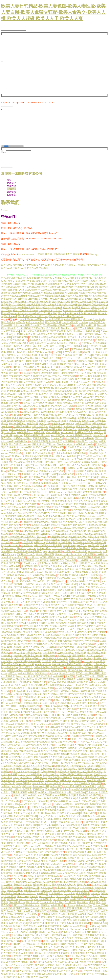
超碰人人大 (75, 344)
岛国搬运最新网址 (16, 400)
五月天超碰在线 (26, 365)
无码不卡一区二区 (49, 367)
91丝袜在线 (12, 739)
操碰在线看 (40, 799)
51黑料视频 (36, 388)
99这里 (34, 742)
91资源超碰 (69, 442)
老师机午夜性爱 (21, 814)
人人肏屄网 (100, 739)
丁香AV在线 (30, 831)
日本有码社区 (72, 469)
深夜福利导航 (70, 430)
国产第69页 (52, 635)
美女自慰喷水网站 (77, 537)
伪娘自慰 (34, 370)
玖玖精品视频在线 (94, 534)
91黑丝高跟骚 (97, 677)
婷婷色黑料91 (50, 591)
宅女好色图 (36, 656)
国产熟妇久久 (94, 947)
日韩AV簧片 (91, 689)
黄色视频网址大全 (33, 704)
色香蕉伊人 (20, 623)
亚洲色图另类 (50, 953)
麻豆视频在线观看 (96, 385)
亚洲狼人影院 (47, 867)
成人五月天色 (70, 522)
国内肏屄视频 (8, 927)
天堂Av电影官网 (49, 391)
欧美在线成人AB (30, 564)
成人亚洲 (71, 549)
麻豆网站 (6, 534)
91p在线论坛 (49, 837)
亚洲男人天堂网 (9, 849)
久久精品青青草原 (38, 442)
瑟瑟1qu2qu (54, 525)
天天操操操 (52, 543)
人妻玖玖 (85, 826)
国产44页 (86, 802)
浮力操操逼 (89, 849)
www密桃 (89, 365)
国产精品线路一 (17, 585)
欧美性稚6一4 (30, 671)
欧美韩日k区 (34, 662)
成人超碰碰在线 (34, 692)
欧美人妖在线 (67, 686)
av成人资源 (80, 653)
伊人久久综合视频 (78, 519)
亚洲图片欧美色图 (26, 335)
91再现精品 (66, 778)
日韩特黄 (24, 370)
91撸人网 (32, 611)
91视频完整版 (22, 597)
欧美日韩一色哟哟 (33, 840)
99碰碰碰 (30, 534)
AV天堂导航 (88, 481)
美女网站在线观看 (18, 376)
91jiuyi (46, 552)
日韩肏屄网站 (66, 367)
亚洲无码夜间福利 (22, 582)
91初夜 (60, 573)
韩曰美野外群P (23, 784)
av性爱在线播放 (68, 376)
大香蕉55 (87, 707)
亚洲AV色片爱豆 (92, 823)
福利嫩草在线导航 (82, 543)
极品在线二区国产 (23, 727)
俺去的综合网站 (84, 906)
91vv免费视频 (35, 939)
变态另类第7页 (99, 599)
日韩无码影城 (23, 769)
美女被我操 (50, 573)
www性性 (6, 736)
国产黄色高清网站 (62, 891)
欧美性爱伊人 (54, 799)
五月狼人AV (45, 608)
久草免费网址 (77, 953)
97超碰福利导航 (27, 933)
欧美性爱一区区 (56, 668)
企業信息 (11, 192)
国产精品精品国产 (10, 665)
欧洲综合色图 (52, 930)
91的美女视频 (81, 347)
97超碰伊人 (10, 329)
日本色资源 (69, 617)
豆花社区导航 (77, 403)
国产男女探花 (38, 350)
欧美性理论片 (52, 466)
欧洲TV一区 (32, 585)
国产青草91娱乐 (58, 332)
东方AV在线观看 (41, 787)
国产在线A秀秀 (63, 959)
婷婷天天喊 (49, 942)
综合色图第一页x (17, 540)
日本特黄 (89, 686)
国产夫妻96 (12, 507)
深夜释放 (45, 906)
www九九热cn (95, 540)
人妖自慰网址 (64, 704)
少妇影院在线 (21, 724)
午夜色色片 (69, 650)
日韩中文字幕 (53, 921)
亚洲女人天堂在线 (23, 599)
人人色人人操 (54, 421)
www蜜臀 (75, 814)
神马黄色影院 (62, 745)
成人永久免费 (33, 391)
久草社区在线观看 (26, 858)
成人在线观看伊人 (52, 588)
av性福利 (51, 344)
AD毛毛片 (82, 546)
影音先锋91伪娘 (39, 721)
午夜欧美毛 (19, 826)
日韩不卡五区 (82, 677)
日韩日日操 (14, 698)
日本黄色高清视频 (76, 582)
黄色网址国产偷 (79, 510)
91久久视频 (69, 406)
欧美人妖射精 (24, 451)
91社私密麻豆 (8, 677)
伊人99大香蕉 (44, 549)
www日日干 (77, 579)
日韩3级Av (87, 344)
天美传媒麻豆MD (71, 611)
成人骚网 (73, 715)
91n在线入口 (33, 867)
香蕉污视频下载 (19, 936)
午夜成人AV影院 (97, 683)
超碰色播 (92, 522)
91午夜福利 (37, 942)
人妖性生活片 (68, 359)
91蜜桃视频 (78, 400)
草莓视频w (39, 486)
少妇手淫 (35, 814)
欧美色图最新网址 (73, 320)
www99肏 (40, 570)
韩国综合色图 (47, 594)
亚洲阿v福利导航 (81, 909)
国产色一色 (10, 829)
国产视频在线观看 (13, 481)
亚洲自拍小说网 (53, 323)
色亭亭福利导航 (15, 397)
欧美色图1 (72, 457)
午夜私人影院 (60, 597)
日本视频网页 (64, 576)
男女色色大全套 (41, 347)
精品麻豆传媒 (13, 942)
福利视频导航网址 (73, 665)
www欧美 (9, 457)
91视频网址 (56, 522)
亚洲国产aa (93, 704)
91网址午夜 (89, 602)
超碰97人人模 (51, 879)
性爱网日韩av (79, 656)
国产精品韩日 (98, 891)
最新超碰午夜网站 (42, 885)
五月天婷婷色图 (92, 579)
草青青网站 (20, 915)
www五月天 (26, 805)
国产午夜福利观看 (77, 837)
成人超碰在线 (8, 388)
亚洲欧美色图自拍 (81, 924)
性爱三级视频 (27, 516)
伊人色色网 (56, 406)
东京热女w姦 (82, 939)
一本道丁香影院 (78, 460)
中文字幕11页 (94, 962)
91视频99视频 (99, 424)
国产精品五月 (26, 668)
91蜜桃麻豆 (42, 894)
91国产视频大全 (99, 692)
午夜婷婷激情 (59, 793)
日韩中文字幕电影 (35, 811)
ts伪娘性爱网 (86, 736)
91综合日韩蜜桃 (46, 796)
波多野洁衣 (49, 713)
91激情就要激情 (37, 718)
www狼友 (48, 353)
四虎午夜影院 (20, 588)
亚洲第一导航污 (33, 659)
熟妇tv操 (26, 942)
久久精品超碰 (94, 882)
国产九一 (37, 805)
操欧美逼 (72, 513)
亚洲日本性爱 (50, 704)
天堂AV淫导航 (100, 906)
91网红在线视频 (12, 701)
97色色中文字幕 (36, 781)
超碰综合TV (37, 638)
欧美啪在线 (44, 671)
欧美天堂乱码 (36, 947)
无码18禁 (95, 817)
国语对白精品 (47, 909)
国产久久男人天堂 (53, 567)
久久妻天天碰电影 (10, 332)
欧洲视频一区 (43, 933)
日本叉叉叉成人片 (79, 412)
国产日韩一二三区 (82, 356)
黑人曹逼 (70, 677)
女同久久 (26, 478)
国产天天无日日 (17, 965)
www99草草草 (26, 900)
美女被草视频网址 (35, 632)
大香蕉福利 (90, 760)
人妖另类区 (76, 370)
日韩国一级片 (16, 707)
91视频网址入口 (17, 757)
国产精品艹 (94, 912)
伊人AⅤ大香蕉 (19, 879)
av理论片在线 (37, 573)
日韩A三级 (21, 614)
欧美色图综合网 (91, 701)
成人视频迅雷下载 (94, 778)
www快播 (50, 760)
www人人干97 (90, 742)
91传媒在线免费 (59, 671)
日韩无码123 (95, 347)
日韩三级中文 (19, 519)
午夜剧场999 (69, 546)
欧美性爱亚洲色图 (77, 454)
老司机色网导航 (95, 635)
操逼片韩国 (32, 424)
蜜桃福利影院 (69, 683)
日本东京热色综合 (65, 379)
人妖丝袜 (32, 549)
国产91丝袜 (62, 463)
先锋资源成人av (25, 433)
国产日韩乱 (39, 415)
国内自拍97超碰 (55, 849)
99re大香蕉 (75, 388)
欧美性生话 (10, 448)
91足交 (33, 843)
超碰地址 (44, 472)
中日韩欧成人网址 (35, 852)
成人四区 (82, 338)
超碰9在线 (100, 329)
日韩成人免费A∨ (25, 912)
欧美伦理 (42, 611)
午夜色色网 (61, 888)
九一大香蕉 (10, 433)
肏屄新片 (99, 611)
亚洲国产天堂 (52, 924)
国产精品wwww (26, 846)
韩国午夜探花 (96, 730)
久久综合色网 (80, 552)
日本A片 (34, 897)
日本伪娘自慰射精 (66, 445)
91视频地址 (81, 831)
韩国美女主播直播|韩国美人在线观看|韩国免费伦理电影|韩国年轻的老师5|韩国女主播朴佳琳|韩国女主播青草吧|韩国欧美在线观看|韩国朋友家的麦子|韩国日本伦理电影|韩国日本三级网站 (54, 296)
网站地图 (43, 268)
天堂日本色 (45, 564)
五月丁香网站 (55, 356)
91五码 (42, 602)
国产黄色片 (74, 808)
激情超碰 (20, 852)
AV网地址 (50, 965)
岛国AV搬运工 (62, 950)
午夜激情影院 (36, 820)
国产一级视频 (99, 864)
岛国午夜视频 (42, 962)
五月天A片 (65, 790)
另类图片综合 (35, 460)
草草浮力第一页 (76, 858)
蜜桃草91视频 (100, 659)
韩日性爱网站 (8, 695)
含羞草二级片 (28, 962)
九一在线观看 (75, 936)
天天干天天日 (84, 769)
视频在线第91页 (12, 412)
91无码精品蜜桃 (48, 558)
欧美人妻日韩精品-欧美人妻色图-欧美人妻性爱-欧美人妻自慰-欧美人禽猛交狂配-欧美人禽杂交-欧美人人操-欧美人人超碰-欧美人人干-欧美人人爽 (53, 12)
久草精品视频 (79, 718)
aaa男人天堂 (93, 507)
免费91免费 (15, 567)
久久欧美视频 (8, 909)
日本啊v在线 (49, 326)
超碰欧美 (34, 641)
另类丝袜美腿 (35, 882)
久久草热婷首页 (70, 323)
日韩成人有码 (76, 879)
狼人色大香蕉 (73, 436)
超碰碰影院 (64, 370)
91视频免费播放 (92, 463)
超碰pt (65, 421)
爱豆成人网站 (62, 388)
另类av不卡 (78, 365)
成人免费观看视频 (59, 956)
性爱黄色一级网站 (23, 439)
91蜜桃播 (68, 567)
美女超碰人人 (81, 724)
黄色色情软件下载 (45, 555)
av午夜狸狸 (7, 427)
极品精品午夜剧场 (25, 359)
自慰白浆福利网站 (24, 489)
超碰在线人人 (70, 727)
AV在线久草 (26, 778)
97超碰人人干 (24, 483)
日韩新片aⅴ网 (16, 840)
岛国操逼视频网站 (53, 430)
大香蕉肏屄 (95, 576)
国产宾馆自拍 (33, 501)
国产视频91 (54, 373)
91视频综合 (38, 576)
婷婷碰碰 (87, 567)
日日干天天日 (20, 602)
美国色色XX (48, 959)
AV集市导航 (15, 344)
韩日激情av (100, 365)
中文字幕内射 (33, 594)
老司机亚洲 (21, 781)
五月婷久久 (92, 793)
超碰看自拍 (28, 344)
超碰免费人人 (36, 341)
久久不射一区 (38, 921)
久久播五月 (70, 903)
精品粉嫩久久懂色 (61, 608)
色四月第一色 (18, 968)
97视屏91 (68, 552)
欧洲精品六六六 (12, 626)
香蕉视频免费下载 (69, 912)
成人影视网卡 (83, 894)
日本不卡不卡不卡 (25, 353)
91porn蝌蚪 (64, 635)
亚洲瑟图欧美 (60, 754)
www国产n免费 (57, 472)
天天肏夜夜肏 (44, 507)
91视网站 (88, 665)
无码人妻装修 (99, 632)
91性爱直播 (74, 754)
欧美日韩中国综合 (59, 974)
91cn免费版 (83, 561)
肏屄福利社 (98, 861)
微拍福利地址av (17, 903)
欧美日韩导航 (89, 852)
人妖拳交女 (27, 415)
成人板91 (11, 573)
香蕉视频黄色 (84, 418)
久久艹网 (82, 522)
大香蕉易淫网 (41, 626)
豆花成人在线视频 (97, 510)
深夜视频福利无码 (97, 846)
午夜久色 (18, 436)
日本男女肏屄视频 (68, 915)
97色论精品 (93, 546)
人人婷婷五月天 (91, 370)
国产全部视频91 (32, 397)
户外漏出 (101, 498)
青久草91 (59, 903)
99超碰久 (33, 796)
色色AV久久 (68, 939)
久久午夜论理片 (93, 953)
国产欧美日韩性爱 (28, 817)
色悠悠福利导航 (51, 775)
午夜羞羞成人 (89, 367)
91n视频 (57, 353)
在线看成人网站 (59, 564)
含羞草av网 (50, 846)
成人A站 (64, 736)
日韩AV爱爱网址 (17, 424)
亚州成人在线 (60, 454)
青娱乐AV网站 (87, 820)
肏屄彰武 (96, 573)
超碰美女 (6, 772)
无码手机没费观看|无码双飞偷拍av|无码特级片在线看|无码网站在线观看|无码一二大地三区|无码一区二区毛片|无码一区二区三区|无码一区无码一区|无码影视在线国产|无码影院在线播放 (54, 290)
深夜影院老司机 (75, 867)
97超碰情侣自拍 (39, 373)
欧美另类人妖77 (73, 570)
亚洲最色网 (15, 403)
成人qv (42, 817)
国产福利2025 (76, 463)
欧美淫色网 (20, 635)
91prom (57, 939)
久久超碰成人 (80, 947)
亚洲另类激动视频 (51, 599)
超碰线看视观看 (32, 707)
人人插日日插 (11, 748)
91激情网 (80, 647)
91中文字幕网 (27, 665)
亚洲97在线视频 (60, 843)
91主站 (21, 775)
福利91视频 (49, 745)
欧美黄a (70, 424)
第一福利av (83, 903)
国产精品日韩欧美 (24, 617)
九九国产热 (74, 843)
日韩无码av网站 (79, 608)
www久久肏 (7, 659)
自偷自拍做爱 (54, 611)
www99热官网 (62, 689)
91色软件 (74, 736)
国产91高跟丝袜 (64, 751)
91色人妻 (9, 362)
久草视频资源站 (30, 608)
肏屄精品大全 (31, 498)
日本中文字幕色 (19, 772)
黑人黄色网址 (57, 469)
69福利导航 (51, 632)
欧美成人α (10, 323)
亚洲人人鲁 (44, 436)
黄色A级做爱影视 (43, 900)
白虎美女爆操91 (26, 674)
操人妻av (71, 558)
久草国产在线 (95, 489)
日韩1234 (96, 710)
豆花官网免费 (82, 805)
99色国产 (41, 421)
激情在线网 (51, 852)
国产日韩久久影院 (55, 861)
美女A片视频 (27, 799)
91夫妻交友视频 (79, 790)
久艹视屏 (46, 662)
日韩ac (31, 936)
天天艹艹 (66, 718)
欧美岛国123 (67, 933)
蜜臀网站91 (39, 543)
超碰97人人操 (44, 382)
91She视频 (12, 576)
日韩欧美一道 (50, 656)
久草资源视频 (20, 662)
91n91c (9, 796)
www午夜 (89, 950)
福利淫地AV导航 (47, 379)
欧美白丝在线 (95, 513)
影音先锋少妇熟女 (23, 347)
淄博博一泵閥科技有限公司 (59, 255)
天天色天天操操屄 (82, 855)
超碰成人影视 (83, 558)
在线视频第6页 (54, 718)
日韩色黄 (65, 403)
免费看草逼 (95, 805)
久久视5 (81, 478)
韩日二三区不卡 (87, 483)
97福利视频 (81, 362)
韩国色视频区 (67, 775)
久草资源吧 (85, 599)
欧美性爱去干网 (36, 930)
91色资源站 (47, 659)
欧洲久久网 (45, 424)
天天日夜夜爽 (27, 561)
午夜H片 (69, 347)
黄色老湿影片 (35, 736)
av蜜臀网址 (68, 805)
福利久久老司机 (19, 906)
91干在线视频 (100, 344)
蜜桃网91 (51, 602)
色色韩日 (11, 912)
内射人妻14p (16, 831)
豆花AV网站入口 (36, 760)
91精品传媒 (22, 641)
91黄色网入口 (91, 626)
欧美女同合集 (95, 519)
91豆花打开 (92, 718)
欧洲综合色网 (62, 840)
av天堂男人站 (68, 799)
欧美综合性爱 (73, 826)
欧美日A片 (22, 591)
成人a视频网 (96, 561)
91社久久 (88, 662)
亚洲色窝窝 (25, 510)
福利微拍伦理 (77, 689)
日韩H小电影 (18, 876)
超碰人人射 (33, 614)
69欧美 (38, 353)
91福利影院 (7, 766)
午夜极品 (77, 632)
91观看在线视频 (83, 424)
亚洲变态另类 (53, 516)
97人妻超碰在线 (83, 516)
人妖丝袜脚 (27, 698)
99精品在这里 (64, 632)
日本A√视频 (24, 977)
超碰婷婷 (9, 489)
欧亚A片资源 (28, 409)
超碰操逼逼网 (41, 757)
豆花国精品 (27, 802)
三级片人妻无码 (84, 359)
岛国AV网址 (91, 965)
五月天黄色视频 (59, 748)
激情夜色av (54, 492)
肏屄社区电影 (8, 784)
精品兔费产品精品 (28, 379)
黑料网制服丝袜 (19, 930)
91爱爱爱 (85, 843)
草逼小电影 (56, 498)
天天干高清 (39, 489)
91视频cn (88, 698)
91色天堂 (96, 564)
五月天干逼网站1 (41, 439)
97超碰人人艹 (25, 576)
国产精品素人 (26, 418)
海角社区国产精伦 (96, 531)
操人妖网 (54, 365)
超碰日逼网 (27, 567)
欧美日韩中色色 (92, 400)
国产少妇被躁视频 (94, 918)
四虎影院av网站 (21, 656)
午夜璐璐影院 (35, 376)
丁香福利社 (17, 956)
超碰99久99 (99, 492)
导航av (93, 909)
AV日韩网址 (56, 552)
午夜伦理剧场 (77, 918)
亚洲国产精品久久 (83, 775)
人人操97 (83, 323)
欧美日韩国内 (38, 329)
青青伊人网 (27, 626)
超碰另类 (63, 707)
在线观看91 (85, 713)
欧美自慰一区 (96, 942)
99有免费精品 (39, 849)
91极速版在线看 (32, 891)
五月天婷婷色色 (82, 784)
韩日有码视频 (23, 638)
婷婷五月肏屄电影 (62, 701)
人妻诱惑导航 (44, 843)
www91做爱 (83, 638)
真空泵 (41, 255)
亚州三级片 (25, 721)
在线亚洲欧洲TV (17, 430)
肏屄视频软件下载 (82, 525)
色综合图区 (22, 959)
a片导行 (96, 802)
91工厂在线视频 (94, 656)
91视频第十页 (33, 945)
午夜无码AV (22, 927)
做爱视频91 (35, 959)
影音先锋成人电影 (53, 638)
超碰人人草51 (27, 332)
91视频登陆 (69, 427)
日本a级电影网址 (65, 504)
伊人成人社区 (89, 605)
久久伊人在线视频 (54, 320)
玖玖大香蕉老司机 (86, 498)
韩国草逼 (77, 602)
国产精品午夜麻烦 (59, 802)
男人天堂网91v (43, 936)
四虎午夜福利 (16, 704)
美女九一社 (10, 549)
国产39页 (20, 385)
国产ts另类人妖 (67, 397)
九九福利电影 (30, 454)
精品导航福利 (80, 751)
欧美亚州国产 (35, 552)
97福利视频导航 (96, 362)
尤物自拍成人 (21, 686)
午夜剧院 (77, 811)
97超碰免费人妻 (87, 415)
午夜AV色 (40, 516)
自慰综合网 (33, 519)
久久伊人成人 (47, 903)
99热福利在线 (57, 906)
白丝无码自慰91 (34, 745)
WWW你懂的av (79, 846)
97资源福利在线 (52, 362)
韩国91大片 (75, 659)
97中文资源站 (84, 710)
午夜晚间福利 (43, 605)
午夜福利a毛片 (96, 495)
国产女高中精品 (36, 466)
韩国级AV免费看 (27, 382)
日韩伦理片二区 (86, 763)
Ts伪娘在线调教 (34, 385)
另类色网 (68, 356)
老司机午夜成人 (80, 576)
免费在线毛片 (87, 620)
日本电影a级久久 (10, 718)
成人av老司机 (24, 971)
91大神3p (53, 644)
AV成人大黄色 (45, 454)
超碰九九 (76, 971)
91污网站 (53, 475)
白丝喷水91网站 (15, 671)
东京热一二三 (95, 552)
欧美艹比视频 (78, 959)
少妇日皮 (16, 888)
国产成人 (19, 362)
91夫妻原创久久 (46, 528)
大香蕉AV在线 (40, 778)
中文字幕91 (7, 347)
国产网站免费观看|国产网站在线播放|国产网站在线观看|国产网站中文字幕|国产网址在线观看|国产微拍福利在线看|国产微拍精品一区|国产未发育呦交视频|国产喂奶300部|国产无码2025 (54, 305)
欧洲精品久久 (89, 594)
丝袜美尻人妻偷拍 (84, 472)
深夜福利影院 (60, 858)
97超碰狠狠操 (11, 382)
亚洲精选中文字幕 (45, 689)
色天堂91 (11, 858)
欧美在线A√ (100, 950)
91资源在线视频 (15, 891)
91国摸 (58, 680)
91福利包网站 (41, 546)
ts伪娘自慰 (11, 971)
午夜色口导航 (69, 710)
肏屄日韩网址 (30, 436)
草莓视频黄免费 (66, 475)
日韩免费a (48, 939)
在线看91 (46, 481)
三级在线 (13, 379)
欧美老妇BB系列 (51, 692)
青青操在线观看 (73, 852)
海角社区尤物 (40, 644)
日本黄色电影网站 (35, 647)
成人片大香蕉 (55, 546)
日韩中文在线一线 (73, 849)
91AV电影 (50, 486)
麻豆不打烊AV (57, 620)
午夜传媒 (64, 460)
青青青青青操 (82, 942)
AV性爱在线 (32, 754)
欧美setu (37, 599)
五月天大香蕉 (85, 457)
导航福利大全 (35, 695)
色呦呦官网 (95, 796)
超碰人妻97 (32, 873)
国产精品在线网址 (16, 472)
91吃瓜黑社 (89, 555)
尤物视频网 (44, 742)
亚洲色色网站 (76, 662)
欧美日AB (14, 974)
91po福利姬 (100, 763)
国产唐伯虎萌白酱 (53, 418)
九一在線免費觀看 (26, 448)
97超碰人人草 (35, 870)
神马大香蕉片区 (59, 513)
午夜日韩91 (87, 739)
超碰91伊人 (65, 466)
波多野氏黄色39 (95, 597)
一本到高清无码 (63, 909)
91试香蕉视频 (63, 823)
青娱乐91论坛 (43, 448)
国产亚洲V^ (15, 608)
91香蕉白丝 (62, 837)
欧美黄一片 (75, 739)
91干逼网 (19, 650)
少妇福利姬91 (39, 727)
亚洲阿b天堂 (94, 829)
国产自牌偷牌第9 (93, 867)
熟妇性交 (64, 814)
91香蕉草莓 (21, 695)
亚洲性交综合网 (64, 602)
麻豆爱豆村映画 (99, 843)
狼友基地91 (90, 879)
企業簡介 (11, 183)
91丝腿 (69, 724)
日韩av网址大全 (78, 840)
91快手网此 (38, 320)
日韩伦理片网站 (42, 522)
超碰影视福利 (70, 638)
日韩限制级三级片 (51, 876)
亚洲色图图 (77, 823)
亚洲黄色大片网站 (35, 965)
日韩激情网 (101, 808)
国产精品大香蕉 (89, 971)
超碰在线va (87, 659)
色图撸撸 (16, 415)
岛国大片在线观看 (38, 927)
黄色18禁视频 (53, 433)
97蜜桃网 (58, 650)
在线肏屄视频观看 (72, 787)
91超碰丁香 (66, 921)
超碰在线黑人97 (44, 968)
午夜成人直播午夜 (62, 534)
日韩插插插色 (8, 359)
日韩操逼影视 (60, 968)
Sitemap (94, 255)
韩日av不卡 (38, 582)
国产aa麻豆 (50, 463)
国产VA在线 (88, 421)
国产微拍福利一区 (19, 341)
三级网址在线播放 (55, 570)
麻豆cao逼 (19, 659)
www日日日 (52, 350)
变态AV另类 (56, 787)
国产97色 (38, 418)
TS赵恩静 (75, 451)
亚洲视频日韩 (40, 855)
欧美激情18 (61, 501)
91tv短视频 (61, 623)
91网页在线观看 (90, 668)
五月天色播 (20, 867)
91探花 (76, 644)
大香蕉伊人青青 (44, 335)
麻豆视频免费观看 (52, 870)
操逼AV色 (27, 787)
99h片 (16, 778)
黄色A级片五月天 (87, 727)
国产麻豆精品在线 (94, 335)
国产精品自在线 (51, 460)
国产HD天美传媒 (47, 826)
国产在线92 (7, 439)
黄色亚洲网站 (36, 597)
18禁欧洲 (38, 953)
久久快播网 (84, 585)
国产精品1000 (40, 403)
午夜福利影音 (76, 900)
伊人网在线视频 (99, 680)
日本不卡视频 (45, 710)
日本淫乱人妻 (83, 588)
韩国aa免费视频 (51, 736)
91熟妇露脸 (10, 356)
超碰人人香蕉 (18, 653)
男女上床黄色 (13, 531)
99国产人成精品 (17, 463)
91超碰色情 (82, 730)
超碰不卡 (11, 483)
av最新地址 (10, 591)
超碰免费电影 (65, 641)
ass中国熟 (31, 918)
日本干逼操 (7, 588)
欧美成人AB (61, 555)
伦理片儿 (48, 805)
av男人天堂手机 (47, 504)
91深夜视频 (51, 647)
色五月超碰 (50, 823)
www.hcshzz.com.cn (28, 255)
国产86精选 (73, 695)
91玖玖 (17, 579)
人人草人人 (70, 885)
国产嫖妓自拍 (90, 394)
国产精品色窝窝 (93, 647)
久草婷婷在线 (87, 888)
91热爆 (47, 341)
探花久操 (94, 412)
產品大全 (11, 186)
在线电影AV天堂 (32, 481)
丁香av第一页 (83, 549)
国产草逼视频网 (21, 837)
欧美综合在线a (89, 745)
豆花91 (95, 885)
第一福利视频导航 (89, 469)
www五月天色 (58, 436)
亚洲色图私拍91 (49, 412)
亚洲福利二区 (55, 873)
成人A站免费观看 (81, 466)
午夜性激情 (93, 751)
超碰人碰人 (34, 906)
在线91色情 (12, 528)
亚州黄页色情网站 (18, 939)
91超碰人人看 (45, 793)
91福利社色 (31, 513)
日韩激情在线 (64, 846)
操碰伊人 (9, 617)
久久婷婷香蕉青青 (96, 766)
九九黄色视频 (96, 945)
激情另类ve (51, 576)
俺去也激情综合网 (96, 781)
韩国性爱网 (82, 683)
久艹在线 (16, 543)
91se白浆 (58, 585)
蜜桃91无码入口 (98, 721)
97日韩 (29, 757)
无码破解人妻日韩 (52, 385)
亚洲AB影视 (23, 573)
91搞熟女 (15, 799)
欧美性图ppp (87, 451)
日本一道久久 (77, 629)
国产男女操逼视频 (94, 671)
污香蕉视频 (101, 849)
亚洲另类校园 (88, 808)
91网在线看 (65, 365)
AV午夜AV (73, 501)
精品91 (18, 457)
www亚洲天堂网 (35, 430)
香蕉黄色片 (22, 843)
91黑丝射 (95, 617)
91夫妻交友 (78, 965)
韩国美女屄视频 (26, 730)
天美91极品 (15, 802)
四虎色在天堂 (55, 617)
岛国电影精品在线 (76, 332)
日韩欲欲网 (92, 478)
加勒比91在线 (75, 555)
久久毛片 (93, 442)
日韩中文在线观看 (94, 629)
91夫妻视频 (65, 510)
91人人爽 (61, 558)
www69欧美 (27, 644)
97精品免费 (34, 772)
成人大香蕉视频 (51, 686)
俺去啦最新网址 (86, 715)
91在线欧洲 (27, 543)
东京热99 (68, 757)
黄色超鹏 (56, 382)
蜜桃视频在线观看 (84, 433)
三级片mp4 (92, 840)
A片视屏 (56, 359)
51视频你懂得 (83, 680)
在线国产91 (27, 546)
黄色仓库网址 (89, 787)
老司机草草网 (49, 579)
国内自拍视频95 (12, 478)
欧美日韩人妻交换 (18, 924)
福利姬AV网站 (61, 698)
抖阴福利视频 (99, 674)
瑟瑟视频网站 (58, 724)
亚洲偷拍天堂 (11, 406)
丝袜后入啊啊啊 (19, 793)
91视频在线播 (43, 406)
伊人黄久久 (67, 784)
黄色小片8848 (68, 329)
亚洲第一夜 (17, 469)
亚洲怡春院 (13, 516)
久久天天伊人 (50, 947)
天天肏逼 (72, 338)
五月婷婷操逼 (81, 591)
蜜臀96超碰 (65, 350)
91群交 (61, 852)
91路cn (15, 855)
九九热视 (101, 727)
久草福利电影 (83, 817)
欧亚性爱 (78, 353)
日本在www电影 (29, 701)
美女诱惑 (51, 971)
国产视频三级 (98, 466)
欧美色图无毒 (72, 448)
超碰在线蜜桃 (61, 519)
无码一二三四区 (20, 947)
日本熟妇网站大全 (34, 362)
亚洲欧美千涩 (35, 629)
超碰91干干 (89, 353)
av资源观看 (42, 475)
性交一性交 (50, 751)
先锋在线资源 (42, 332)
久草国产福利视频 (82, 733)
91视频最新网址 (9, 683)
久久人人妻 (69, 894)
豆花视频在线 (38, 478)
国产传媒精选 (93, 959)
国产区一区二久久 (26, 555)
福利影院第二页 (39, 525)
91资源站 (98, 433)
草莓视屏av (7, 602)
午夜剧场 (24, 620)
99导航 (12, 335)
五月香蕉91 (38, 790)
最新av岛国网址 (35, 540)
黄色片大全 (61, 594)
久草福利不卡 (25, 683)
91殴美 (10, 350)
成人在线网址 (99, 516)
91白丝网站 (30, 650)
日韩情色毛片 (11, 763)
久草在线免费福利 (87, 748)
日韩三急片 (56, 864)
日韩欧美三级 (65, 829)
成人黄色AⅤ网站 (22, 495)
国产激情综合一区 (18, 466)
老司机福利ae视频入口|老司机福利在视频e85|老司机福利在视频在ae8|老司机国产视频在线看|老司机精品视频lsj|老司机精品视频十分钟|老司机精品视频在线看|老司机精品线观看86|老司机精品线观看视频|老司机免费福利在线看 (54, 284)
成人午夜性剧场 (83, 379)
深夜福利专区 (26, 739)
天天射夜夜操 (20, 552)
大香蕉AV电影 (90, 930)
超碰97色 (82, 513)
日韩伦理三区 (18, 534)
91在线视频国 (91, 614)
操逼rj (15, 418)
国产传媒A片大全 (60, 481)
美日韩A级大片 (55, 727)
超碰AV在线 (35, 579)
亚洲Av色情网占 (66, 653)
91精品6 (80, 650)
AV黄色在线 (7, 635)
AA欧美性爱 (69, 495)
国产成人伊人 (82, 617)
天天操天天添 (44, 724)
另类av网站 (69, 742)
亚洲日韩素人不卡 (25, 570)
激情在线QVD (94, 391)
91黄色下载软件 (88, 695)
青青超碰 (92, 757)
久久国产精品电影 (65, 942)
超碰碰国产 (84, 564)
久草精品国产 (11, 370)
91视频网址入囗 (21, 766)
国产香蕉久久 (54, 409)
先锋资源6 (44, 498)
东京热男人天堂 (47, 897)
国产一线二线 (63, 486)
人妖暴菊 (30, 689)
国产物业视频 (45, 701)
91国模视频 (63, 412)
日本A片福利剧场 (67, 478)
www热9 (90, 445)
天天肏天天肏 (82, 475)
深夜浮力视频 (11, 751)
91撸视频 (100, 555)
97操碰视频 (27, 522)
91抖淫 (79, 742)
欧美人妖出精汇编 (28, 528)
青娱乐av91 (78, 641)
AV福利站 (31, 421)
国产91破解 (51, 582)
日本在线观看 (87, 611)
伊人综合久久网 (67, 674)
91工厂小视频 (24, 492)
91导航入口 (34, 909)
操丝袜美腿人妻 (9, 730)
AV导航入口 (20, 611)
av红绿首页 (51, 829)
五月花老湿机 (63, 897)
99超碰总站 (37, 483)
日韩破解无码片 (44, 534)
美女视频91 (33, 915)
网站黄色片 (82, 876)
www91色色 (44, 513)
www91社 (11, 492)
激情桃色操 (12, 620)
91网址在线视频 (65, 945)
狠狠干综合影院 (43, 665)
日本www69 (23, 897)
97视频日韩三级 (36, 924)
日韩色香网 (71, 561)
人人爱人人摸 (91, 900)
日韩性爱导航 (39, 683)
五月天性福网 (24, 356)
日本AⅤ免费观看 (70, 599)
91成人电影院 (65, 947)
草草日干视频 (92, 641)
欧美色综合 (49, 766)
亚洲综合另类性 (72, 341)
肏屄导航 (9, 915)
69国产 (81, 376)
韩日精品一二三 (70, 483)
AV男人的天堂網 (67, 817)
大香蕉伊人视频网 (81, 891)
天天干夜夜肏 (43, 469)
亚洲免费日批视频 (16, 391)
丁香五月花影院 (91, 936)
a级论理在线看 (79, 528)
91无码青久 (95, 939)
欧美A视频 (7, 778)
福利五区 (87, 623)
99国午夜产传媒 (64, 326)
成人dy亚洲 (95, 903)
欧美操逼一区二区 (30, 888)
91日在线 (34, 620)
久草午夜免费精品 (48, 370)
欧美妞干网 (81, 406)
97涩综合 (73, 564)
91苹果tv (48, 597)
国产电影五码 (56, 730)
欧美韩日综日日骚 (41, 748)
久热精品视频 (65, 391)
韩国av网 (6, 594)
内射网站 (54, 912)
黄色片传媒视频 (12, 605)
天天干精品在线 (77, 956)
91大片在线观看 (45, 650)
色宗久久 (64, 930)
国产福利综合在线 (62, 335)
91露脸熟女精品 (93, 650)
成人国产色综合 (78, 531)
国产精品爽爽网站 (77, 597)
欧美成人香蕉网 (33, 876)
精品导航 (12, 674)
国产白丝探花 (76, 760)
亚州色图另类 (32, 504)
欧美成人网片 (69, 588)
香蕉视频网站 (74, 623)
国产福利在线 (97, 870)
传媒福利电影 (89, 570)
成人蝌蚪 (38, 751)
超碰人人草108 (78, 486)
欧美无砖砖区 (52, 781)
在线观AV (100, 715)
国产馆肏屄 (10, 641)
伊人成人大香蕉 (61, 900)
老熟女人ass (98, 733)
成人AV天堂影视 (40, 763)
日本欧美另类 (55, 757)
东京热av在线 (94, 831)
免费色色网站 (80, 489)
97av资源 (83, 912)
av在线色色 (36, 837)
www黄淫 (44, 620)
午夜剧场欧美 (20, 870)
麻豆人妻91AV (68, 876)
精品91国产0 (82, 442)
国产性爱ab (98, 974)
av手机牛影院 (75, 707)
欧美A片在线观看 (48, 641)
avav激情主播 (35, 588)
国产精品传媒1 (100, 356)
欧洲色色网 (76, 481)
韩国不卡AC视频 (48, 451)
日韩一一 (64, 629)
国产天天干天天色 (16, 421)
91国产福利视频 (35, 879)
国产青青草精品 (29, 715)
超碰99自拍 (19, 513)
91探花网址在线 (64, 733)
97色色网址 (7, 662)
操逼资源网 (70, 730)
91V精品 (57, 805)
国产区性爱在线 (44, 677)
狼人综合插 (88, 811)
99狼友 (82, 873)
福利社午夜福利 (43, 359)
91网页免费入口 (9, 846)
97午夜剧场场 (50, 653)
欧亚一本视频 (68, 362)
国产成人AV (7, 724)
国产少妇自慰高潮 (77, 507)
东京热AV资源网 (25, 864)
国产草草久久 (82, 870)
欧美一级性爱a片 (58, 457)
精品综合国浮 (20, 796)
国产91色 (39, 846)
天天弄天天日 (72, 620)
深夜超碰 (36, 445)
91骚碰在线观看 (17, 918)
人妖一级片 (61, 713)
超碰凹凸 (24, 718)
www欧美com (14, 537)
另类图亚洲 (12, 900)
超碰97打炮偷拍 (28, 974)
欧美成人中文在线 (35, 323)
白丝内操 (67, 927)
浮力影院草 (41, 409)
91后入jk (5, 793)
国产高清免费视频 (10, 894)
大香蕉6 (101, 787)
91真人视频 (76, 745)
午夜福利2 (6, 519)
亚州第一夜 (46, 769)
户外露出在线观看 (57, 626)
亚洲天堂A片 (100, 775)
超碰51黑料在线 (42, 531)
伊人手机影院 (8, 953)
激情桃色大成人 (63, 400)
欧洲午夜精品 (62, 918)
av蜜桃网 (26, 525)
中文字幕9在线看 (34, 823)
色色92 (19, 677)
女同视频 (35, 769)
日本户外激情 (97, 921)
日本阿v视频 (77, 950)
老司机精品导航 (40, 427)
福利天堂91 (46, 891)
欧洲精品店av (11, 710)
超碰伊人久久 (74, 594)
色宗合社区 (52, 478)
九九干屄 (48, 698)
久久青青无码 (76, 698)
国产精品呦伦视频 (18, 713)
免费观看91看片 (17, 823)
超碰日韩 (39, 834)
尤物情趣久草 (62, 766)
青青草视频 (68, 834)
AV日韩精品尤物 (27, 507)
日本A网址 (17, 367)
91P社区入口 (68, 870)
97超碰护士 (20, 394)
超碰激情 (38, 567)
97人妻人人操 (71, 415)
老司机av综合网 (84, 674)
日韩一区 (70, 472)
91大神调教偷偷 (19, 460)
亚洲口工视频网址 (16, 647)
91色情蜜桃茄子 (17, 754)
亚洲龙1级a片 (55, 721)
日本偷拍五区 (18, 945)
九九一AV (70, 906)
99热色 (25, 579)
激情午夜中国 (77, 897)
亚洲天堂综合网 (88, 373)
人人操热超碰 (49, 882)
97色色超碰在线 (53, 811)
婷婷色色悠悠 (70, 769)
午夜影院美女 (21, 442)
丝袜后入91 (33, 558)
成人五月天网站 (53, 834)
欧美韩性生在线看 (48, 915)
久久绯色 (20, 501)
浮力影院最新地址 (96, 653)
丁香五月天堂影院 (28, 710)
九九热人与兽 (58, 439)
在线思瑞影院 (46, 519)
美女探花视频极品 (50, 397)
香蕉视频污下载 (73, 668)
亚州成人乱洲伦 (12, 475)
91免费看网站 (65, 543)
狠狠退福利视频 (88, 814)
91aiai (4, 674)
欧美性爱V (27, 403)
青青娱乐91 (78, 778)
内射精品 (95, 894)
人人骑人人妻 (61, 659)
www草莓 (11, 451)
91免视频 (91, 834)
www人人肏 (13, 933)
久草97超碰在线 (22, 350)
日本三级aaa (61, 715)
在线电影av (73, 713)
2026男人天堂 (79, 781)
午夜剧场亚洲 (58, 424)
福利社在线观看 (64, 965)
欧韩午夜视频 (93, 582)
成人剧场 (38, 698)
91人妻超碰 (52, 489)
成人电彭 (79, 686)
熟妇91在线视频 (87, 501)
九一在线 (9, 442)
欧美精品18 (78, 534)
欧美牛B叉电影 (42, 864)
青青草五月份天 (69, 382)
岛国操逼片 (62, 344)
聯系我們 (11, 189)
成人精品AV (93, 927)
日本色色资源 (51, 510)
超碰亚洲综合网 (49, 945)
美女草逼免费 (53, 329)
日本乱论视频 (96, 799)
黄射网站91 (15, 373)
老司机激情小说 (39, 356)
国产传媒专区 (24, 861)
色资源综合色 (42, 674)
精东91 (35, 451)
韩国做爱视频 (74, 605)
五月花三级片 (88, 341)
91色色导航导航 (97, 323)
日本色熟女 (36, 326)
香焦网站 (21, 549)
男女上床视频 (41, 617)
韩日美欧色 (58, 885)
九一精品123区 (41, 802)
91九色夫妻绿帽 (88, 448)
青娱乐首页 (7, 552)
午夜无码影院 (84, 974)
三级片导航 (27, 531)
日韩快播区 (7, 326)
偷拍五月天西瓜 (59, 507)
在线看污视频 (88, 644)
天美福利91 (15, 522)
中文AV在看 (75, 802)
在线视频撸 (93, 528)
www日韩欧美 (69, 385)
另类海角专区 (55, 442)
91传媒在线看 (65, 489)
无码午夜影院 (98, 558)
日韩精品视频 (70, 418)
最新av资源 (40, 344)
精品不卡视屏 (56, 427)
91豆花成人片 (29, 537)
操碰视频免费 (64, 656)
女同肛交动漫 (35, 591)
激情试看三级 (28, 475)
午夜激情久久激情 (45, 623)
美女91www (25, 445)
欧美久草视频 (35, 686)
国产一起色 (73, 888)
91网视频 (80, 445)
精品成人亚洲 (11, 668)
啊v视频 (100, 415)
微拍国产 (11, 843)
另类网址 (72, 748)
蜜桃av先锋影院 (94, 350)
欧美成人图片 (30, 956)
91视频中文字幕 (34, 653)
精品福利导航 (47, 950)
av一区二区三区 (63, 528)
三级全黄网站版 (75, 614)
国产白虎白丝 (83, 885)
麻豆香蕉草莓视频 (19, 820)
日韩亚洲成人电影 (40, 495)
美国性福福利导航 (50, 814)
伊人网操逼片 (56, 894)
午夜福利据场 (71, 585)
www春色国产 (79, 704)
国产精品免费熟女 (80, 721)
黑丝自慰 (13, 445)
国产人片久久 (92, 897)
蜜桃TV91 (92, 460)
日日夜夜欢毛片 (76, 626)
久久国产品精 (42, 561)
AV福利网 (91, 326)
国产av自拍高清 (12, 715)
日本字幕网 (36, 766)
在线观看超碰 (99, 769)
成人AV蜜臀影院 (21, 733)
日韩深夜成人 (69, 680)
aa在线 (15, 510)
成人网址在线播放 (83, 492)
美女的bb (65, 540)
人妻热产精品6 (70, 873)
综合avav (40, 829)
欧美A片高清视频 (91, 968)
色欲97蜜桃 (80, 504)
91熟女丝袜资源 (60, 662)
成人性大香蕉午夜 (36, 635)
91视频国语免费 (31, 367)
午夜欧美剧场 (80, 829)
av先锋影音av (26, 486)
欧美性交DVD (47, 614)
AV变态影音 (42, 457)
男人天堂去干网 (86, 382)
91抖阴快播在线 (44, 858)
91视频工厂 (52, 817)
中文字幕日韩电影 (64, 796)
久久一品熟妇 (91, 858)
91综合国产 (32, 400)
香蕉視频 (43, 873)
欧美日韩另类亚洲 (38, 338)
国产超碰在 (32, 826)
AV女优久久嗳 (19, 558)
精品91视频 (92, 504)
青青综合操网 (18, 692)
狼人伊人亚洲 (63, 971)
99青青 (32, 724)
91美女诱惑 (7, 790)
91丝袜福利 (78, 335)
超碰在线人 (19, 873)
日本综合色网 (64, 579)
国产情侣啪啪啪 (79, 540)
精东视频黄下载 (20, 338)
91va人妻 (53, 855)
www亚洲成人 (21, 808)
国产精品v (66, 692)
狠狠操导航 (39, 739)
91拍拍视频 (7, 656)
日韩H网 (9, 623)
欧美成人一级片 (59, 605)
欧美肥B (11, 570)
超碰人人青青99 (97, 591)
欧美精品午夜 (52, 790)
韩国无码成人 (42, 365)
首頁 (9, 180)
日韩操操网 (83, 430)
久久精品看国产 (83, 864)
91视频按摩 (92, 873)
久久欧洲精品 (24, 329)
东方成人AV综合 (51, 376)
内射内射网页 (23, 921)
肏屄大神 (77, 701)
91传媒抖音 (53, 403)
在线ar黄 (60, 826)
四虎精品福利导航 (82, 409)
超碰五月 (35, 950)
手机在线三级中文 (25, 834)
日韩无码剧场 (84, 861)
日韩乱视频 (93, 537)
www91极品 (7, 686)
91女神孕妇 (63, 451)
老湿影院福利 (26, 751)
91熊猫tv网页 (70, 763)
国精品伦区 (54, 778)
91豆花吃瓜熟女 (37, 808)
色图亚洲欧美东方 (58, 537)
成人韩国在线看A (18, 760)
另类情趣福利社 (78, 635)
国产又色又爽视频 (84, 329)
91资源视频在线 (86, 915)
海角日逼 (26, 373)
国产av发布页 (8, 501)
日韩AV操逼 (80, 882)
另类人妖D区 (13, 644)
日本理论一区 (46, 394)
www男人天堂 (23, 388)
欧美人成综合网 (96, 724)
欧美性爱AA (29, 457)
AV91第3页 (7, 513)
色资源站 (6, 367)
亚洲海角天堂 (42, 912)
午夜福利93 (58, 665)
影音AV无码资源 (66, 647)
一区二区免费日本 (76, 793)
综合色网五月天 (20, 736)
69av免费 (89, 403)
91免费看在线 (28, 605)
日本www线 (76, 930)
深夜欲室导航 (46, 754)
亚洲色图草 (96, 427)
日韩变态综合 (55, 927)
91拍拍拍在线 (47, 888)
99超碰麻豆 (59, 677)
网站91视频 (93, 406)
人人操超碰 (29, 677)
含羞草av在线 (58, 549)
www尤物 (87, 632)
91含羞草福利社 (46, 400)
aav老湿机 (98, 457)
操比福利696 (43, 974)
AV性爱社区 (75, 421)
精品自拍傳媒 (20, 629)
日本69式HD (88, 388)
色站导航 (100, 382)
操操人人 (30, 968)
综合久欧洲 (7, 811)
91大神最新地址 (34, 775)
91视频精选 (65, 781)
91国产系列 (32, 472)
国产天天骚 (15, 564)
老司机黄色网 (37, 733)
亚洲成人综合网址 (30, 412)
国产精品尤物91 (76, 671)
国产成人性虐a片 (55, 415)
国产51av (10, 882)
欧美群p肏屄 (62, 760)
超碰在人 (62, 582)
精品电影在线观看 (23, 790)
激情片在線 (62, 808)
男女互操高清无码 (44, 680)
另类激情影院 (65, 855)
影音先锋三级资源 (98, 790)
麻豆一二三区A (98, 549)
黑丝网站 (92, 837)
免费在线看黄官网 (81, 692)
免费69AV (67, 353)
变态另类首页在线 (23, 885)
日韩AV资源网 (54, 784)
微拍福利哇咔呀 (12, 546)
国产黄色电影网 (66, 591)
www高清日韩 (8, 278)
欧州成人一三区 (40, 492)
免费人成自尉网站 (85, 397)
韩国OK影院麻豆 (52, 483)
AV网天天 (67, 409)
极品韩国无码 (11, 817)
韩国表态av (63, 772)
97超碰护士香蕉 (78, 766)
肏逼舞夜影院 (41, 668)
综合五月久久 (49, 445)
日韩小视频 (10, 897)
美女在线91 (43, 537)
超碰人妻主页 (25, 849)
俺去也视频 (56, 495)
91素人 (46, 695)
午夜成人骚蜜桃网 (57, 338)
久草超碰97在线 (49, 772)
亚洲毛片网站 (57, 448)
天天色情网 (15, 525)
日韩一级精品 (79, 391)
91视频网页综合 (49, 707)
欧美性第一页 (47, 501)
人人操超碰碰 (87, 439)
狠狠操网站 (71, 861)
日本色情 (57, 769)
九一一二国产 (81, 945)
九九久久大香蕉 (21, 326)
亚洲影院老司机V (22, 427)
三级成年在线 (15, 454)
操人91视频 (95, 876)
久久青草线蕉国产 (46, 918)
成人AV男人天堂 (39, 977)
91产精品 (16, 787)
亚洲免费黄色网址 (93, 772)
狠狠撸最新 (19, 632)
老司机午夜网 (8, 769)
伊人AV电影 (62, 739)
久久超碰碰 (18, 498)
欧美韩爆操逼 (65, 644)
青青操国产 (66, 525)
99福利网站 (12, 486)
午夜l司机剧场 (57, 561)
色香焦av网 (92, 486)
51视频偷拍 (69, 864)
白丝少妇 (33, 602)
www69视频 (67, 492)
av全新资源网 (80, 927)
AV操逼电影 (91, 376)
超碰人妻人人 (8, 852)
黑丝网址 (51, 739)
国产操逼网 (10, 861)
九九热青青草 (23, 950)
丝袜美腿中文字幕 (65, 831)
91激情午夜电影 (81, 921)
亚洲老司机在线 (99, 924)
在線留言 (11, 195)
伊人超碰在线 (72, 439)
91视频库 (32, 793)
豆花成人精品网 (27, 406)
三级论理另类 (67, 516)
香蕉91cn (69, 573)
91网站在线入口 (9, 742)
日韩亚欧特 (21, 909)
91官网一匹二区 (99, 585)
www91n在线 (67, 433)
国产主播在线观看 (16, 689)
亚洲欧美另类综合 (53, 820)
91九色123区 (92, 956)
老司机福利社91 (46, 715)
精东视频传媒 (69, 498)
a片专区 (77, 567)
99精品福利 (39, 433)
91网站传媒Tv (94, 454)
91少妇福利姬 (56, 763)
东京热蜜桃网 (78, 350)
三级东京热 (29, 469)
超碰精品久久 (99, 436)
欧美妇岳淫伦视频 (90, 754)
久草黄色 (31, 623)
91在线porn (57, 341)
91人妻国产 (26, 320)
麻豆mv (77, 367)
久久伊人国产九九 (10, 561)
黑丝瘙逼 (55, 933)
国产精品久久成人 (14, 504)
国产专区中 (49, 840)
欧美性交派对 (95, 338)
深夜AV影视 (7, 867)
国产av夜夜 (82, 495)
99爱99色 (20, 323)
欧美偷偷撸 (100, 811)
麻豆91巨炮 (13, 805)
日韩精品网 (97, 784)
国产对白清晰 (54, 683)
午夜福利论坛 (93, 332)
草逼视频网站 (83, 427)
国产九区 (81, 385)
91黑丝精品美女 (12, 409)
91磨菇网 (77, 394)
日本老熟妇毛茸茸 (77, 962)
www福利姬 (79, 326)
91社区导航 (32, 394)
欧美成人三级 (80, 757)
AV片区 (40, 463)
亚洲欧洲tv (49, 388)
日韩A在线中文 (28, 894)
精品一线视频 (56, 347)
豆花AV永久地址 (24, 953)
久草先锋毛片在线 (16, 745)
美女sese (87, 320)
